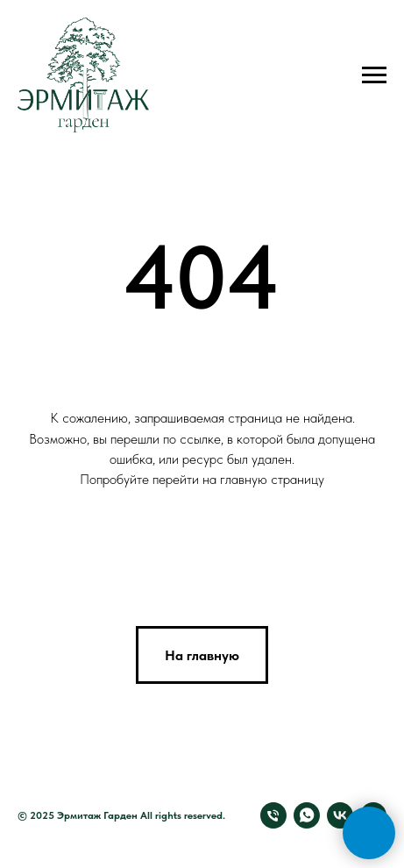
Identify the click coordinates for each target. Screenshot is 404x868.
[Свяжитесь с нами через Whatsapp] (307, 815)
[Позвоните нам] (273, 815)
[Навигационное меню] (374, 75)
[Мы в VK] (340, 815)
